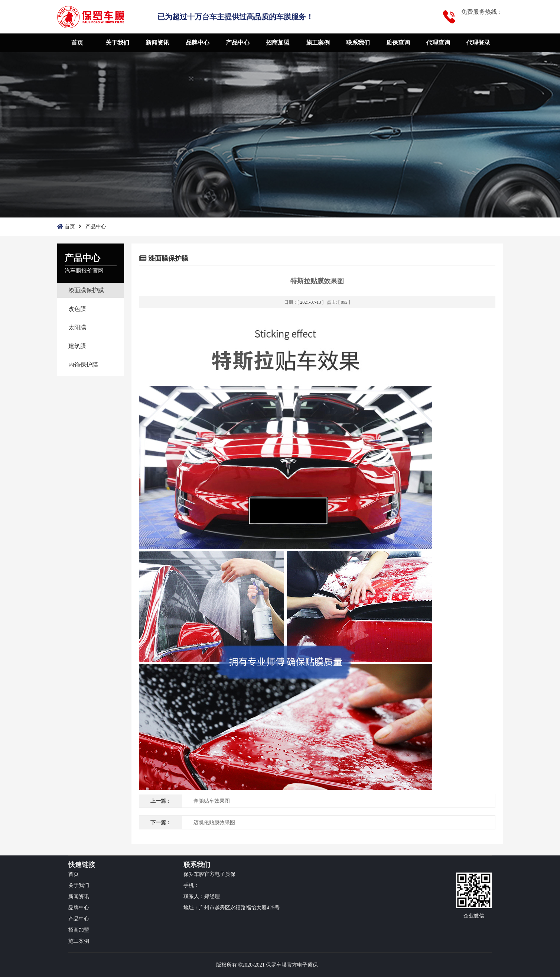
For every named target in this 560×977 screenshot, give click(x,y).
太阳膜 (77, 327)
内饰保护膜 (83, 365)
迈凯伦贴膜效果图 (214, 823)
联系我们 (358, 43)
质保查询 (398, 43)
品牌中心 (198, 43)
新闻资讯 (157, 43)
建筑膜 (77, 346)
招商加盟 (278, 43)
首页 (77, 43)
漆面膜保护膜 (86, 290)
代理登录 (478, 43)
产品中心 (238, 43)
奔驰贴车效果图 (212, 801)
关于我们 (117, 43)
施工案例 (318, 43)
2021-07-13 (310, 302)
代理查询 (438, 43)
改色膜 (77, 309)
